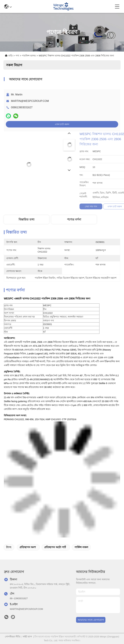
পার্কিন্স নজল (81, 547)
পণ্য (17, 56)
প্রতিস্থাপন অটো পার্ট (55, 547)
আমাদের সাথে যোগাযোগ (91, 620)
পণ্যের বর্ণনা (74, 220)
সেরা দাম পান (118, 206)
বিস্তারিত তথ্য (26, 220)
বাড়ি (10, 56)
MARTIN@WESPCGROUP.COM (30, 101)
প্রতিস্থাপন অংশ (28, 547)
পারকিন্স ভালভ (29, 56)
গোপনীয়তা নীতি (13, 637)
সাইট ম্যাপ (27, 637)
